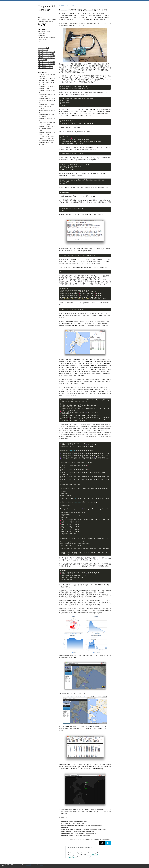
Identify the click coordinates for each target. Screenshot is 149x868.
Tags (39, 42)
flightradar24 (108, 840)
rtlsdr (104, 840)
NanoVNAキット (42, 40)
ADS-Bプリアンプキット (45, 32)
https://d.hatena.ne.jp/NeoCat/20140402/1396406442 (78, 832)
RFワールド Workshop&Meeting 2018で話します (47, 110)
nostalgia (29, 865)
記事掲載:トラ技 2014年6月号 (46, 54)
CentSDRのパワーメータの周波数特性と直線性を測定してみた (47, 100)
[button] (102, 843)
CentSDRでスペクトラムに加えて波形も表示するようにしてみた (47, 128)
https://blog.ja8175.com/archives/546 (80, 836)
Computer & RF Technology (47, 8)
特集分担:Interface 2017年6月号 (47, 62)
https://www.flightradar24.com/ (78, 822)
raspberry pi (96, 840)
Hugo (41, 865)
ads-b (101, 840)
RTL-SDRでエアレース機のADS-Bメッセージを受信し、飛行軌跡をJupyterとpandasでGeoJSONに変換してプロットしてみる (47, 140)
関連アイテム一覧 (43, 50)
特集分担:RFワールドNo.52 (45, 68)
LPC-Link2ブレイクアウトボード (47, 38)
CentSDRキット (42, 34)
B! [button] (108, 843)
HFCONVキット (42, 36)
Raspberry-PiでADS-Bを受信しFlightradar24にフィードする (83, 10)
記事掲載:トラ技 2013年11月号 (46, 52)
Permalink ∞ (88, 840)
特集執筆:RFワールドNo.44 (45, 66)
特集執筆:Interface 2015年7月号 (47, 56)
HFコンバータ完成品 (44, 48)
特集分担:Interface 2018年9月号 (47, 64)
